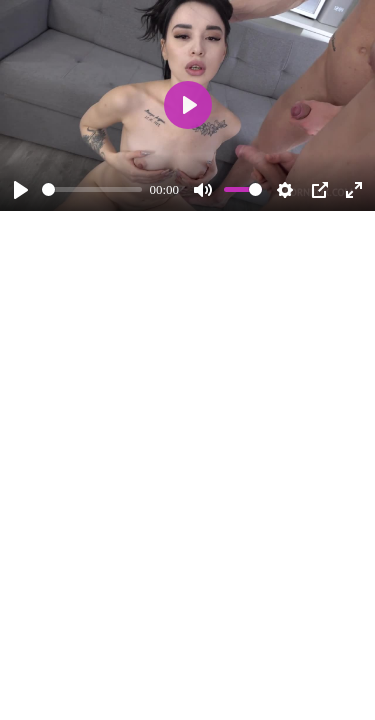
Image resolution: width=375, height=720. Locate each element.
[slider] (92, 189)
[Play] (21, 190)
